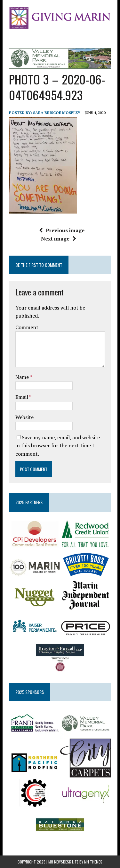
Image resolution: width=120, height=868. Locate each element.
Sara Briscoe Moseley (57, 113)
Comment (27, 327)
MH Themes (93, 862)
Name (23, 377)
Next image (59, 239)
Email (22, 397)
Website (24, 417)
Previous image (62, 230)
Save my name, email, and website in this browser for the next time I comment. (58, 446)
